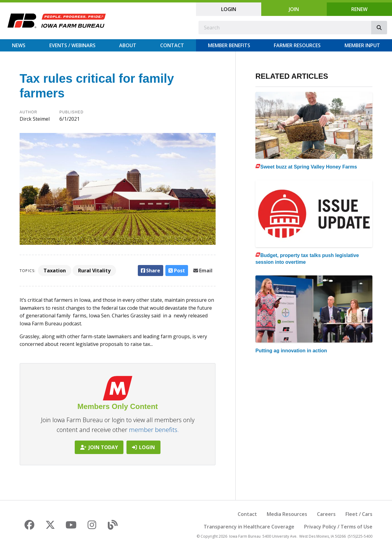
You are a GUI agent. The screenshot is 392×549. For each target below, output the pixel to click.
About (128, 45)
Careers (326, 514)
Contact (172, 45)
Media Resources (287, 514)
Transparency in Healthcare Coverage (249, 527)
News (19, 45)
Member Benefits (229, 45)
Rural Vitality (94, 271)
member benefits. (154, 430)
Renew (359, 9)
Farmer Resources (297, 45)
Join (294, 9)
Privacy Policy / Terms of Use (338, 527)
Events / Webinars (72, 45)
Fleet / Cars (359, 514)
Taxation (55, 271)
